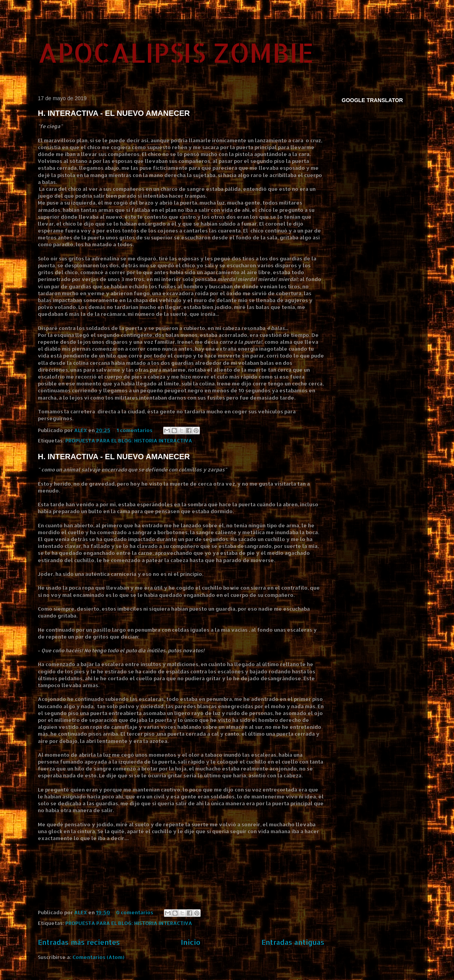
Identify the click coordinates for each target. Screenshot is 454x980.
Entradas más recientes (79, 942)
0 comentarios (135, 912)
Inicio (191, 942)
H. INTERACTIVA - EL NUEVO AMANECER (114, 113)
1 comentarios (135, 430)
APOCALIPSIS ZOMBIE (176, 52)
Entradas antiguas (293, 942)
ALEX (81, 430)
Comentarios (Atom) (98, 957)
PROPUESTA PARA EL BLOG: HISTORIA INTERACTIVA (129, 440)
